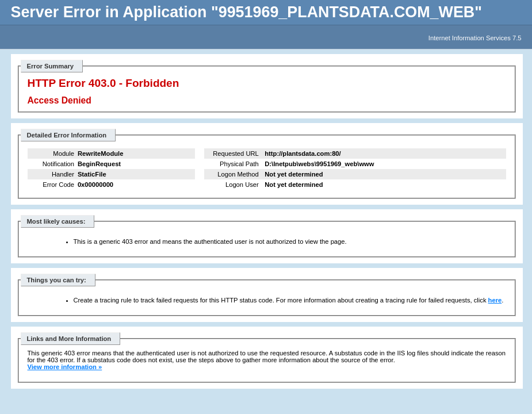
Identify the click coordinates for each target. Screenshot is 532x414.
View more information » (65, 367)
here (495, 300)
